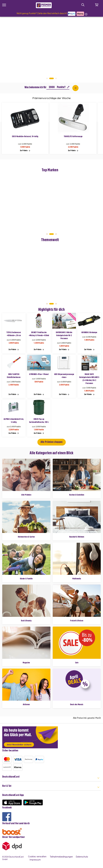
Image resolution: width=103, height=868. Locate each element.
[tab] (51, 778)
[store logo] (44, 5)
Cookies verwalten (37, 857)
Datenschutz (82, 857)
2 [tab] (51, 78)
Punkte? (63, 87)
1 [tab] (47, 78)
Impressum (35, 860)
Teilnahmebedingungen (61, 857)
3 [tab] (56, 78)
